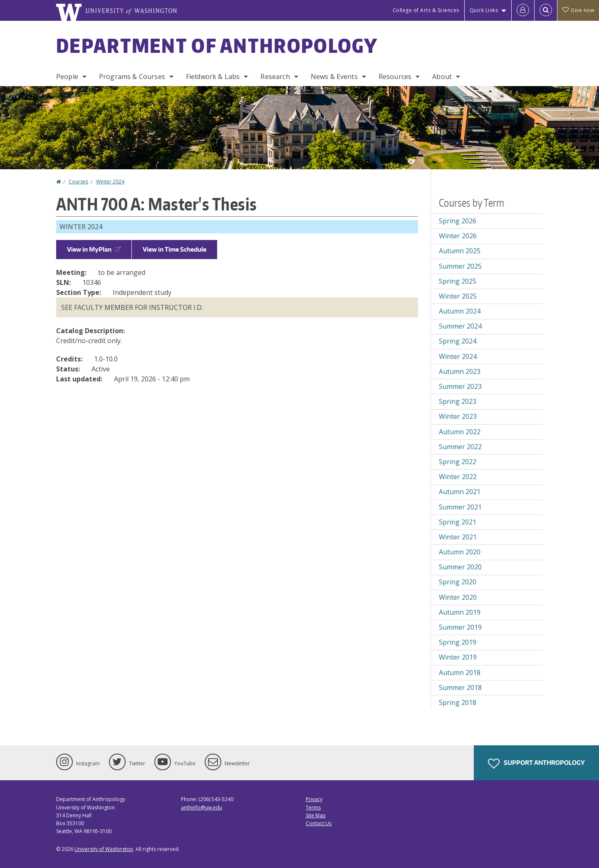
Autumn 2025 (460, 251)
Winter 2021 (458, 537)
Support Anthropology (536, 764)
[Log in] (523, 10)
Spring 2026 (458, 221)
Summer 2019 (460, 627)
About (442, 77)
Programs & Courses (132, 77)
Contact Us (319, 823)
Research (275, 77)
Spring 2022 (458, 462)
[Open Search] (546, 10)
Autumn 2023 (460, 371)
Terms (313, 807)
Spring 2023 (458, 401)
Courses (78, 182)
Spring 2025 (458, 281)
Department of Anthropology (217, 45)
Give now (578, 10)
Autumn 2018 (460, 673)
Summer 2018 (460, 687)
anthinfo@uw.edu (202, 807)
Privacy (314, 799)
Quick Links (484, 10)
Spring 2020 (458, 582)
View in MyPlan (94, 249)
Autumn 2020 (460, 552)
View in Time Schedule (175, 249)
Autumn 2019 (460, 612)
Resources (395, 77)
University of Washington (104, 849)
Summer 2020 (460, 567)
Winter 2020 (458, 597)
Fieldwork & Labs (213, 77)
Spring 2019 (458, 642)
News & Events (334, 77)
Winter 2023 (458, 416)
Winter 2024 (110, 182)
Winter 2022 (458, 477)
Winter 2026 (458, 236)
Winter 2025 (458, 296)
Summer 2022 (460, 447)
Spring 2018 (458, 702)
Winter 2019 (458, 657)
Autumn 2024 (460, 311)
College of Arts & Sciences (426, 10)
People (67, 77)
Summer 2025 (460, 266)
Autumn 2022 (460, 432)
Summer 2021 (460, 507)
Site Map (316, 815)
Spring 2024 (458, 341)
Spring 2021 (458, 522)
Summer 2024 (460, 326)
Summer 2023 (460, 386)
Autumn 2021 (460, 492)
